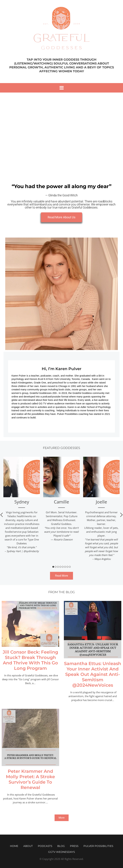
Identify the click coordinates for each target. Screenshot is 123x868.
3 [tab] (58, 567)
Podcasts (45, 846)
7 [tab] (67, 567)
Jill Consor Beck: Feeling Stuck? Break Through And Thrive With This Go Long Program (30, 660)
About (28, 846)
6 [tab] (65, 567)
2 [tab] (56, 567)
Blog (61, 846)
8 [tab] (70, 567)
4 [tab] (60, 567)
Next (121, 515)
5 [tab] (63, 567)
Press (74, 846)
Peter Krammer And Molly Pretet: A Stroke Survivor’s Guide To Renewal (30, 779)
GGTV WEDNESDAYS (62, 852)
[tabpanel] (22, 506)
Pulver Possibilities (98, 846)
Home (14, 846)
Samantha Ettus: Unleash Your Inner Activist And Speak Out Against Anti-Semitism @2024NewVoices (93, 674)
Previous (2, 515)
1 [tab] (53, 567)
